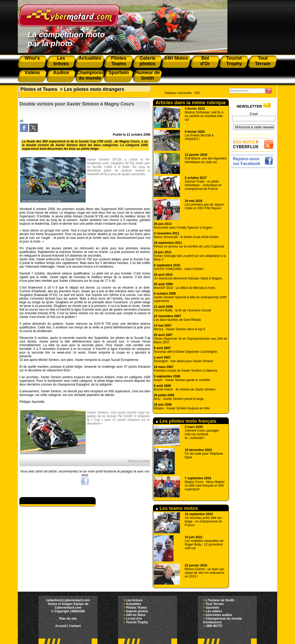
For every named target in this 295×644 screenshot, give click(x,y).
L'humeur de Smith (220, 600)
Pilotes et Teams (39, 89)
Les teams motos (177, 508)
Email (254, 114)
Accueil (61, 626)
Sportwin (212, 608)
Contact (75, 626)
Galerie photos (137, 611)
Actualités (133, 604)
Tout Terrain (215, 604)
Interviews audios (219, 615)
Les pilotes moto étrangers (94, 89)
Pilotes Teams (136, 608)
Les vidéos (214, 611)
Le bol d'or (134, 619)
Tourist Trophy (137, 622)
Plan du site (68, 619)
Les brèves (134, 600)
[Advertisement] (254, 248)
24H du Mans (136, 615)
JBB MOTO (214, 626)
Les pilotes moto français (186, 421)
